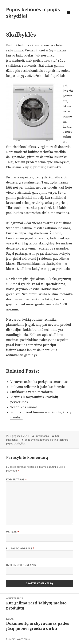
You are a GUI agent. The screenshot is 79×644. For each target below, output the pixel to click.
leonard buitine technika (54, 440)
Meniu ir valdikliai (69, 17)
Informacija (42, 436)
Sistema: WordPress (18, 639)
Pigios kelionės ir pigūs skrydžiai (33, 12)
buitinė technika (60, 294)
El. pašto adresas (20, 548)
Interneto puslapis (21, 565)
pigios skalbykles (16, 443)
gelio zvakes (32, 440)
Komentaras (17, 479)
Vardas (13, 532)
